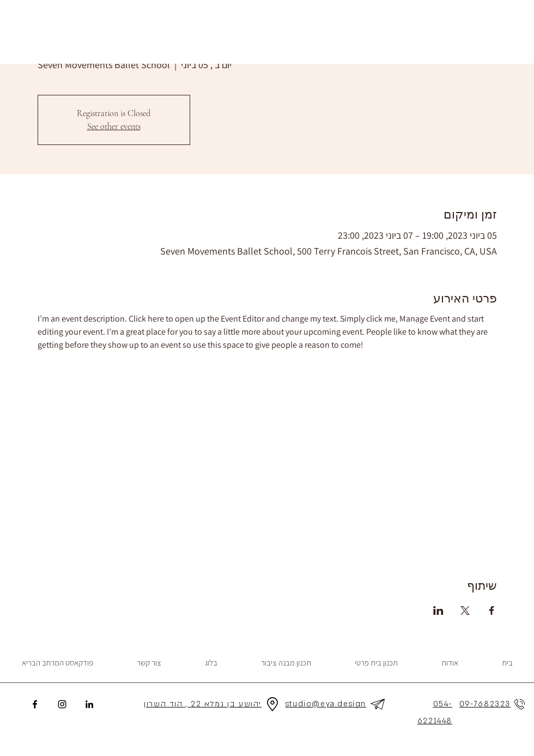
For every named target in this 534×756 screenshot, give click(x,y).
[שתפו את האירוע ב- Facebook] (492, 610)
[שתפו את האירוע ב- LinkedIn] (438, 610)
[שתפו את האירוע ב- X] (465, 610)
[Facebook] (35, 704)
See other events (114, 126)
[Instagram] (62, 704)
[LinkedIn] (89, 704)
